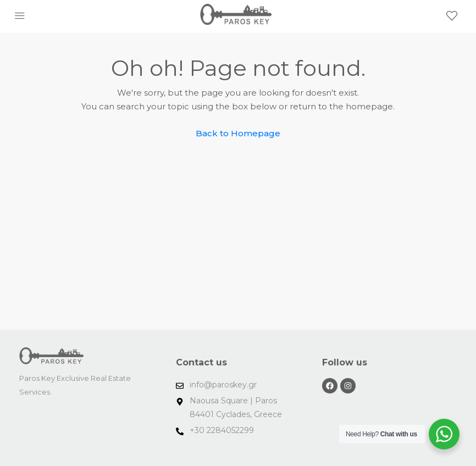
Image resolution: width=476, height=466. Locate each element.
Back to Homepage (238, 133)
